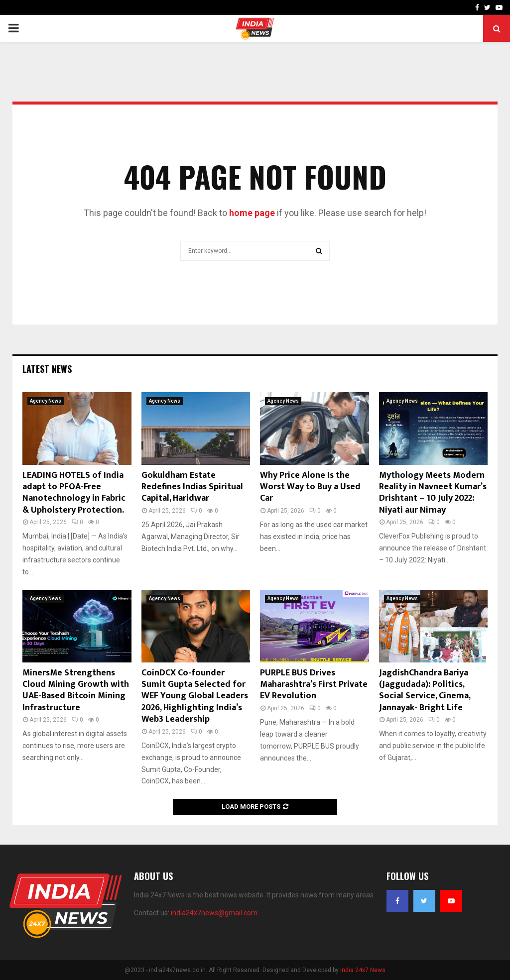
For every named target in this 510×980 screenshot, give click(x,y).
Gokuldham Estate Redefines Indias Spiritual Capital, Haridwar (192, 487)
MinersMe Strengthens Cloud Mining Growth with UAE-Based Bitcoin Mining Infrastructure (76, 690)
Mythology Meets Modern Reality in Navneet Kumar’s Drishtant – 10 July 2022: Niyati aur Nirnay (433, 493)
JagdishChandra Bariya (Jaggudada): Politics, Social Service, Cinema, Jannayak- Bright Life (425, 690)
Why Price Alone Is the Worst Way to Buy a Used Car (310, 487)
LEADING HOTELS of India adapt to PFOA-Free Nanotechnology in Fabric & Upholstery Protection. (74, 493)
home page (252, 213)
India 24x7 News (363, 970)
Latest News (47, 369)
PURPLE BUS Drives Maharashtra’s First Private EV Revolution (314, 685)
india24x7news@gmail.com (214, 913)
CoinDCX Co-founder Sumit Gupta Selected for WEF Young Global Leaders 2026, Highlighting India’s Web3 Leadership (195, 696)
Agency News (46, 401)
